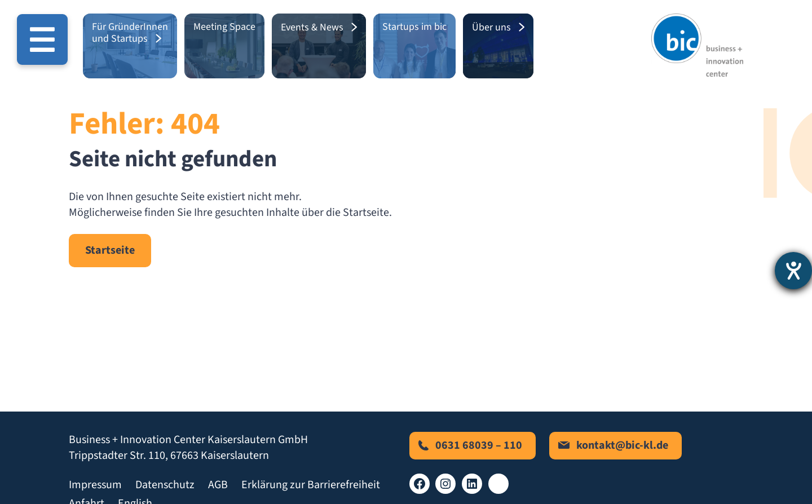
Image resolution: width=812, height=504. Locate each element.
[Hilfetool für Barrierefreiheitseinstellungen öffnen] (793, 271)
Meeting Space (224, 27)
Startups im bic (414, 27)
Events (295, 27)
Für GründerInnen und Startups (130, 33)
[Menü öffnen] (42, 39)
